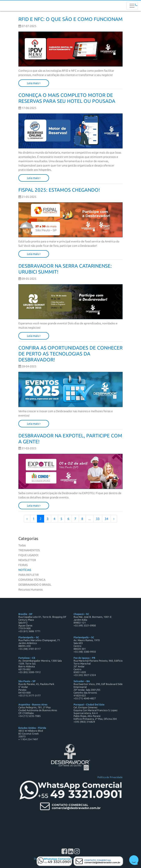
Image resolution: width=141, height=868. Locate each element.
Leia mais (34, 83)
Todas (22, 545)
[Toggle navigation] (132, 6)
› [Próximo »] (114, 519)
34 (106, 519)
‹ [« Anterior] (27, 519)
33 (98, 519)
